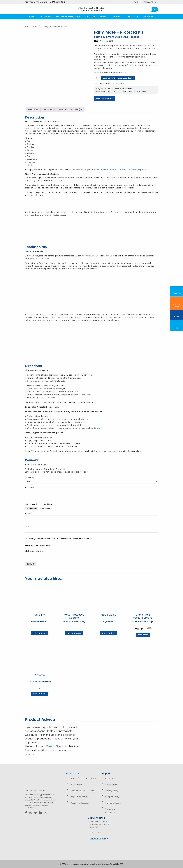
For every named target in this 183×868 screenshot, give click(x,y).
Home (31, 17)
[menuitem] (31, 17)
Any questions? (126, 78)
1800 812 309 (57, 2)
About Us (46, 17)
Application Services (80, 797)
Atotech (148, 17)
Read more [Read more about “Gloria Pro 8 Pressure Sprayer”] (143, 635)
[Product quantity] (98, 78)
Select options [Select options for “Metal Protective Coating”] (74, 633)
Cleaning (44, 27)
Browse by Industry (96, 17)
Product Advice (78, 791)
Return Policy (111, 785)
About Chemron (89, 779)
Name (28, 513)
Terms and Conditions (110, 811)
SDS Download (105, 98)
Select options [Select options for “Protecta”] (40, 694)
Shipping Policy (112, 797)
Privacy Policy (112, 791)
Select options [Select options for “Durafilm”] (40, 633)
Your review (30, 487)
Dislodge (98, 428)
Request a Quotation (80, 803)
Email (28, 526)
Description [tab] (34, 110)
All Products (76, 785)
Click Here (128, 89)
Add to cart (109, 78)
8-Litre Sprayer (140, 170)
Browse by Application (68, 17)
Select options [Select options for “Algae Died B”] (108, 633)
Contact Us (132, 17)
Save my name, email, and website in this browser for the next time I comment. (61, 539)
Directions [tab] (63, 110)
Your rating (29, 478)
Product (35, 27)
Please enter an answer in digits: (38, 545)
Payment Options (113, 803)
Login (136, 2)
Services (116, 17)
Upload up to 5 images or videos (39, 504)
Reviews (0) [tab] (76, 110)
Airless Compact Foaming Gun (117, 170)
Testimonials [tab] (48, 110)
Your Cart (150, 2)
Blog (92, 791)
